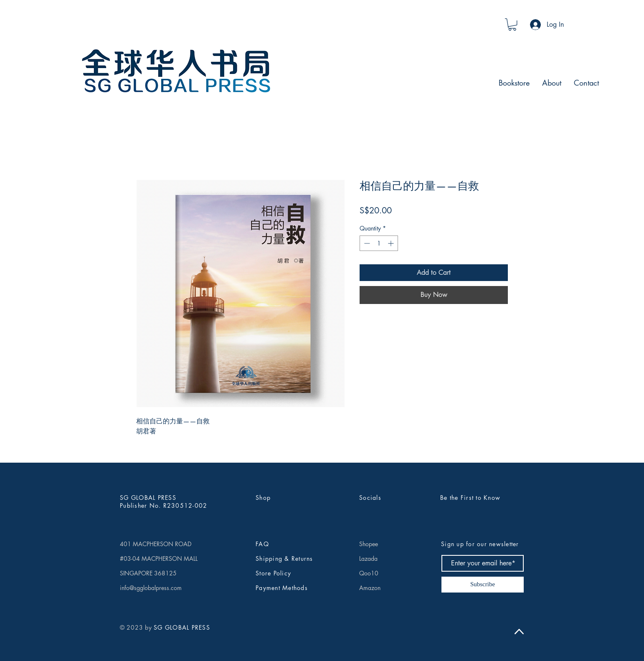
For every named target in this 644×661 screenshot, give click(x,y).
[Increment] (392, 243)
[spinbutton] (379, 243)
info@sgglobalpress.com (151, 588)
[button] (512, 24)
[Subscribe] (483, 585)
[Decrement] (366, 243)
